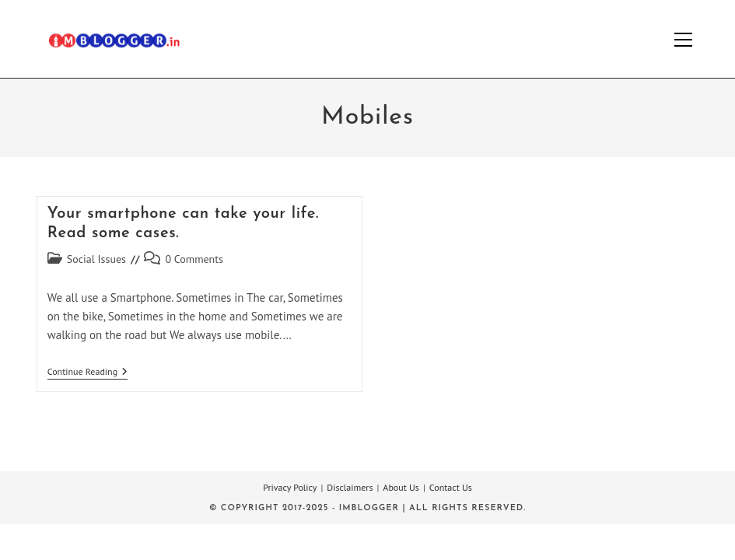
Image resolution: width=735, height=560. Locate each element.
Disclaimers (350, 487)
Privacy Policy (290, 487)
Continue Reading (87, 373)
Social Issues (96, 259)
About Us (401, 487)
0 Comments (194, 259)
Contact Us (451, 487)
